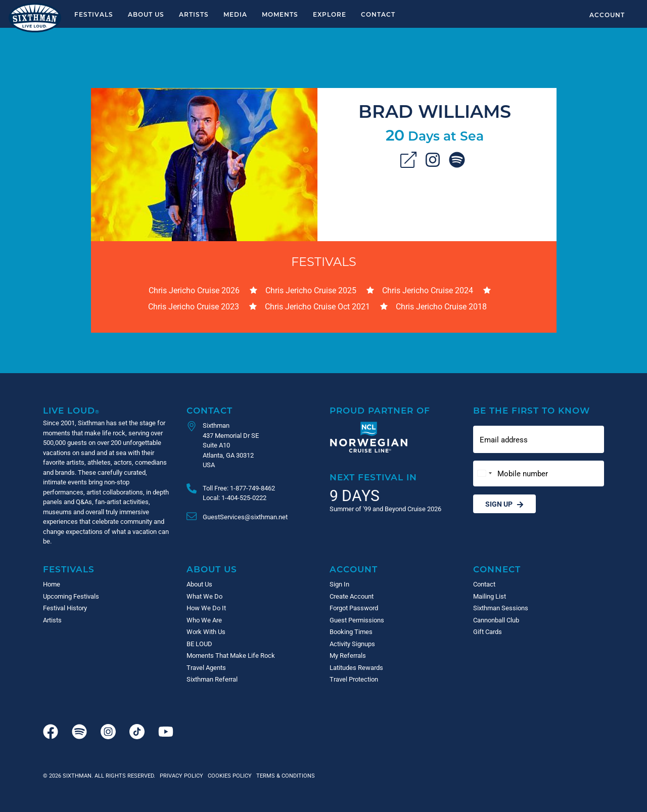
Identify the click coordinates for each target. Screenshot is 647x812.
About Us (146, 14)
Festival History (65, 608)
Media (235, 14)
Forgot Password (354, 608)
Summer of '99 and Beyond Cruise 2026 (385, 509)
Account (607, 15)
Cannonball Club (496, 620)
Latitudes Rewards (356, 667)
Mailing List (490, 596)
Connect (497, 569)
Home (52, 584)
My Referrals (348, 655)
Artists (194, 14)
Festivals (94, 14)
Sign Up (504, 504)
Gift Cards (488, 631)
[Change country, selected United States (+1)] (484, 473)
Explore (330, 14)
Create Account (352, 596)
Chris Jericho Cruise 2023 (194, 306)
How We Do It (206, 608)
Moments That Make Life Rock (231, 655)
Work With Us (206, 631)
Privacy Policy (181, 775)
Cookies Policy (228, 775)
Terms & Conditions (284, 775)
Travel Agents (206, 667)
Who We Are (204, 620)
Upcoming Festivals (71, 596)
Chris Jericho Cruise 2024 (428, 290)
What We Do (204, 596)
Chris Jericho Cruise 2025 (311, 290)
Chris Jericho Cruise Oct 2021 (317, 306)
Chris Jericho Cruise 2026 (194, 290)
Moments (280, 14)
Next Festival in (373, 477)
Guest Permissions (357, 620)
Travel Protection (354, 679)
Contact (378, 14)
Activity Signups (352, 644)
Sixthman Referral (212, 679)
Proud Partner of (380, 410)
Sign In (339, 584)
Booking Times (351, 631)
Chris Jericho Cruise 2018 (441, 306)
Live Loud (71, 410)
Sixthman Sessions (501, 608)
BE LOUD (199, 644)
